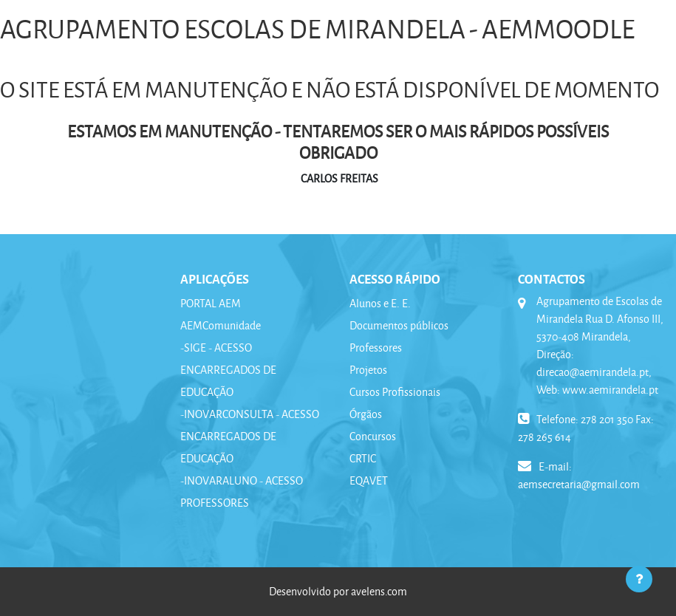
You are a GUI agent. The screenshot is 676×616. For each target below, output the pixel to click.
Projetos (368, 370)
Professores (376, 348)
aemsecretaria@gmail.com (579, 484)
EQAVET (369, 480)
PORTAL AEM (211, 303)
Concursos (373, 436)
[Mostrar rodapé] (639, 579)
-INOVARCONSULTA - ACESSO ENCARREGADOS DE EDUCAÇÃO (250, 436)
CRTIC (363, 458)
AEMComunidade (221, 325)
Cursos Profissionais (395, 392)
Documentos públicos (399, 325)
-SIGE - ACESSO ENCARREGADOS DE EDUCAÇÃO (228, 370)
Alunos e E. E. (380, 303)
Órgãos (366, 414)
